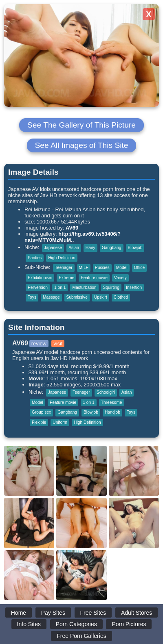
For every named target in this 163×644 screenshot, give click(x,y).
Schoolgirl (106, 392)
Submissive (77, 297)
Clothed (121, 297)
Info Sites (29, 624)
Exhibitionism (40, 278)
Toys (32, 297)
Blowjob (135, 248)
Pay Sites (53, 613)
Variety (120, 278)
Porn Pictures (129, 624)
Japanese (53, 248)
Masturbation (84, 287)
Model (122, 268)
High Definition (62, 258)
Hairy (90, 248)
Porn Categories (76, 624)
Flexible (39, 422)
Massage (51, 297)
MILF (84, 268)
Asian (74, 248)
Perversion (38, 287)
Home (19, 613)
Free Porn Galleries (81, 636)
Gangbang (112, 248)
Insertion (134, 287)
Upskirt (101, 297)
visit (58, 344)
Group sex (41, 412)
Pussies (102, 268)
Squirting (111, 287)
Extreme (66, 278)
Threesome (112, 402)
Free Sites (93, 613)
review (39, 344)
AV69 (72, 228)
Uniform (60, 422)
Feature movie (94, 278)
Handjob (112, 412)
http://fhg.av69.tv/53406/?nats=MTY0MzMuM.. (73, 237)
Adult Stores (137, 613)
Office (140, 268)
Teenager (64, 268)
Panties (35, 258)
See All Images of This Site (82, 145)
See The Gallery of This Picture (81, 125)
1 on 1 (60, 287)
